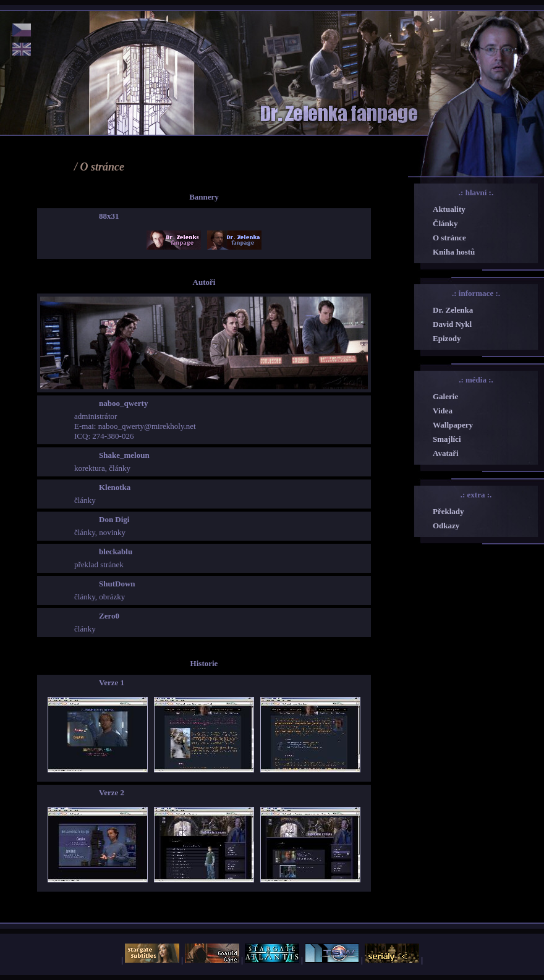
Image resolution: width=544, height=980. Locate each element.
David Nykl (452, 324)
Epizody (447, 338)
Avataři (446, 453)
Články (445, 223)
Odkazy (446, 526)
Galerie (445, 396)
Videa (443, 411)
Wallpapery (453, 425)
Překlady (448, 511)
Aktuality (449, 209)
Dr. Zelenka (453, 310)
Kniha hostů (454, 252)
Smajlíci (447, 439)
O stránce (449, 238)
